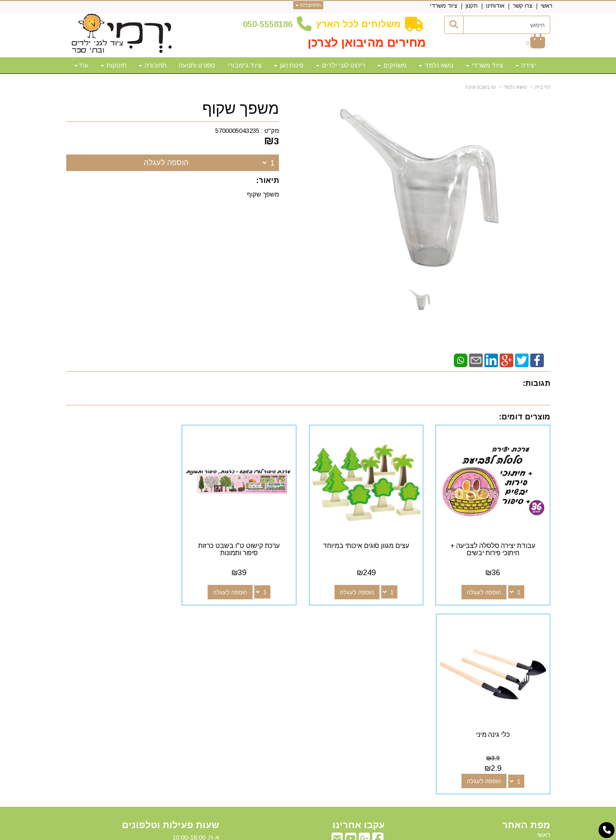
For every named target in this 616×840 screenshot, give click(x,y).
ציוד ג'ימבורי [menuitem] (245, 65)
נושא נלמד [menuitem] (436, 65)
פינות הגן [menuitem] (289, 65)
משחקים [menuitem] (392, 65)
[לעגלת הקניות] (536, 43)
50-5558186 (270, 24)
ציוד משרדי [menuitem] (444, 6)
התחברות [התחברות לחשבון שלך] (308, 5)
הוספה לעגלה (166, 163)
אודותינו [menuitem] (495, 6)
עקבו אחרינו (359, 633)
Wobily (335, 832)
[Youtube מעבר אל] (351, 649)
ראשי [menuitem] (547, 6)
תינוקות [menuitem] (114, 65)
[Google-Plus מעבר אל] (364, 649)
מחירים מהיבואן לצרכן (367, 43)
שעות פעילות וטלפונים (170, 633)
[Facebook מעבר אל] (378, 649)
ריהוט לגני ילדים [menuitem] (340, 65)
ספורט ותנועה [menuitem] (197, 65)
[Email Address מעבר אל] (337, 649)
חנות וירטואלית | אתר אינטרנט (253, 832)
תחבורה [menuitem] (153, 65)
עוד (81, 65)
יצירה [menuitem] (526, 65)
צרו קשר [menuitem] (523, 6)
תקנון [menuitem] (472, 6)
